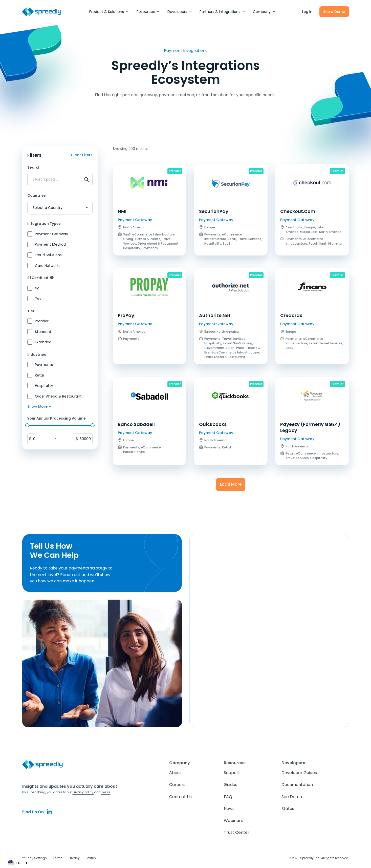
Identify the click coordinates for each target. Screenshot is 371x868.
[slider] (27, 425)
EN (14, 863)
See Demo (292, 797)
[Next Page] (231, 485)
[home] (45, 12)
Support (232, 773)
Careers (177, 785)
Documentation (297, 785)
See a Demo (334, 12)
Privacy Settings (35, 858)
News (229, 809)
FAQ (228, 797)
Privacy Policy (83, 792)
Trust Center (237, 832)
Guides (231, 785)
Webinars (233, 821)
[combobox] (18, 863)
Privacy (74, 858)
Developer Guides (299, 773)
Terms (58, 858)
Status (288, 809)
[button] (109, 12)
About (175, 773)
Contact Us (180, 797)
